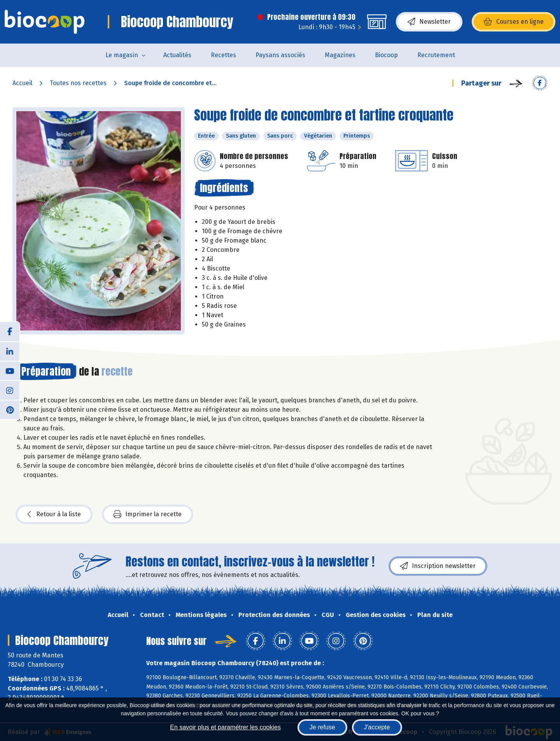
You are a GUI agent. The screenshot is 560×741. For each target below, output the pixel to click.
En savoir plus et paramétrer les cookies (225, 727)
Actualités (177, 55)
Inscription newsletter (438, 566)
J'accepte (377, 727)
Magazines (340, 55)
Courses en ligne (514, 22)
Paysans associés (280, 55)
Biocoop (386, 55)
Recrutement (436, 55)
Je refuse (322, 727)
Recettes (223, 55)
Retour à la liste (54, 514)
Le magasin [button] (122, 55)
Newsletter (429, 22)
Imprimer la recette (148, 514)
